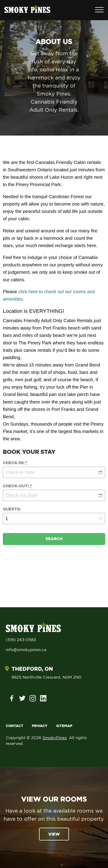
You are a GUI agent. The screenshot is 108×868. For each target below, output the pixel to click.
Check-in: (15, 463)
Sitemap (64, 726)
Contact (15, 726)
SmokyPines (55, 738)
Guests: (12, 509)
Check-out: (17, 486)
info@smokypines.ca (26, 650)
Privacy (40, 726)
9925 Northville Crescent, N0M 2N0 (46, 677)
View (54, 834)
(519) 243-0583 (21, 640)
